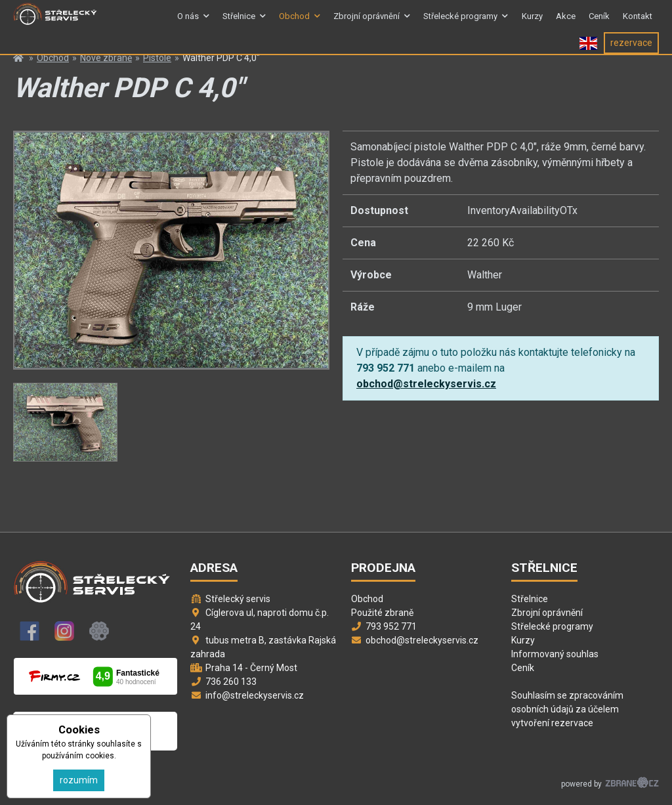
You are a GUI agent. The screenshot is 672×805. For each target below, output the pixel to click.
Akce (566, 22)
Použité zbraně (382, 613)
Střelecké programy (460, 22)
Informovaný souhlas (555, 654)
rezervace (631, 54)
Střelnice (239, 22)
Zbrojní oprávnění (367, 22)
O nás (188, 22)
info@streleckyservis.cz (255, 695)
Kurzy (532, 22)
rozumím (79, 780)
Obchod (294, 22)
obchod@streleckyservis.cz (426, 384)
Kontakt (638, 22)
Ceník (599, 22)
